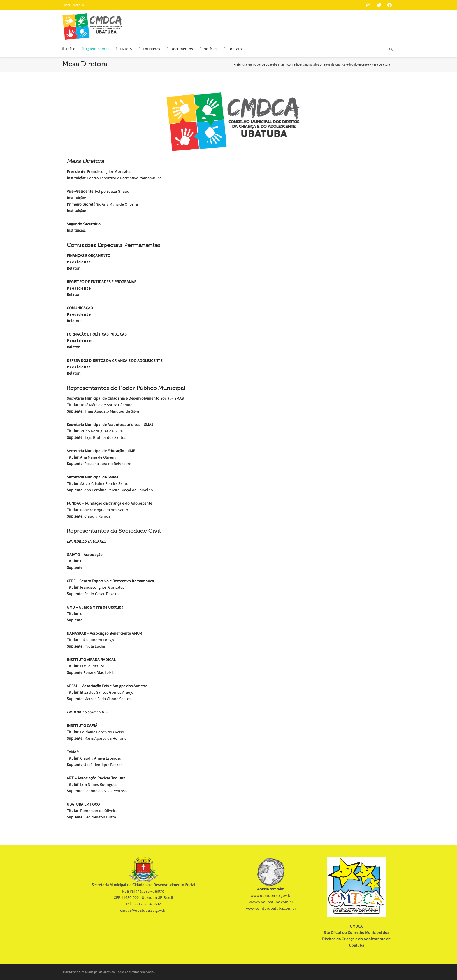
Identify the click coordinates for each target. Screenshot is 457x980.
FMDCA (124, 49)
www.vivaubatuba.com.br (271, 902)
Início (69, 49)
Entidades (149, 49)
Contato (233, 49)
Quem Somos (96, 50)
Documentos (180, 49)
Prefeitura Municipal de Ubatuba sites (259, 65)
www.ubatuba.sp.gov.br (271, 896)
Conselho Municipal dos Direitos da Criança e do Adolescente (328, 65)
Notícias (208, 49)
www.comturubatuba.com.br (271, 909)
